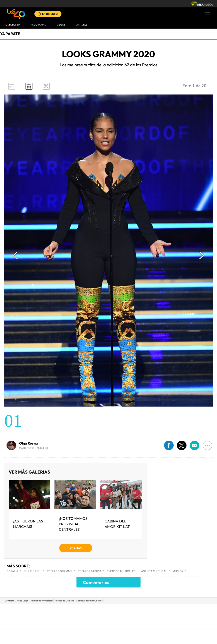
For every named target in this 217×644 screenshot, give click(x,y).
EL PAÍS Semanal (150, 617)
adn (170, 610)
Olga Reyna (29, 443)
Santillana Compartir (123, 610)
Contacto (9, 601)
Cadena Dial (134, 617)
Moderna (77, 623)
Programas (38, 25)
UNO (89, 617)
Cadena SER (142, 610)
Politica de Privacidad (42, 601)
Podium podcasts (99, 623)
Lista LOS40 (13, 25)
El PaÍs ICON (118, 623)
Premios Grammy (59, 571)
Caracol (186, 610)
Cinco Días (118, 617)
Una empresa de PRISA (20, 614)
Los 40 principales (80, 610)
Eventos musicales (121, 571)
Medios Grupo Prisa (20, 624)
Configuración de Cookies (89, 601)
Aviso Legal (22, 601)
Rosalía (12, 571)
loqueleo (155, 623)
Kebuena (182, 617)
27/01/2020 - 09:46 (34, 448)
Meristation (176, 623)
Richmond (56, 623)
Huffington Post (64, 617)
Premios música (90, 571)
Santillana (100, 610)
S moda (136, 623)
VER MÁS (76, 548)
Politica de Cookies (64, 601)
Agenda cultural (154, 571)
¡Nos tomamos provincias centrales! (73, 524)
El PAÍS (59, 610)
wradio (101, 617)
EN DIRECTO (50, 14)
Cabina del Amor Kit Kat (117, 524)
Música (178, 571)
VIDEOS (61, 25)
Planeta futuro (166, 617)
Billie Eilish (33, 571)
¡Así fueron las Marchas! (28, 524)
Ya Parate (10, 34)
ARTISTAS (82, 25)
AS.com (156, 610)
